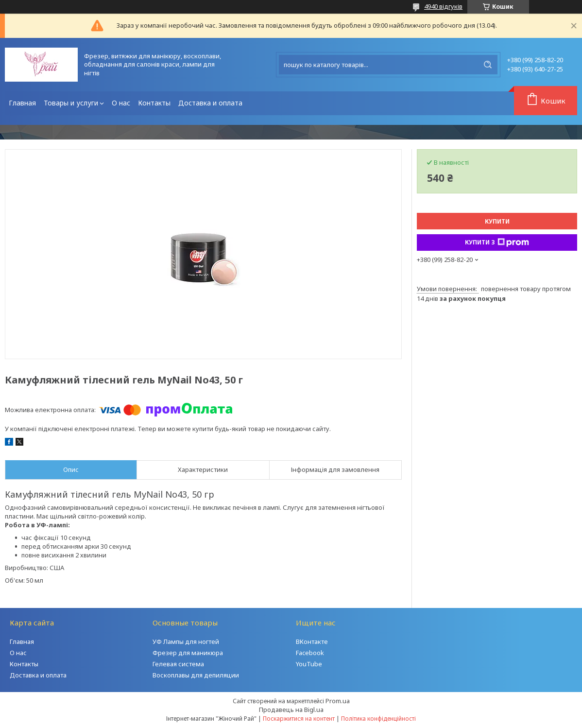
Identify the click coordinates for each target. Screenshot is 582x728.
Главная (22, 103)
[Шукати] (488, 65)
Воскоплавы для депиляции (196, 675)
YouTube (309, 664)
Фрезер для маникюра (188, 653)
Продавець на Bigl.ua (291, 710)
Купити (497, 221)
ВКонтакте (312, 641)
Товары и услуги (71, 103)
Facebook (310, 653)
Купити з (497, 243)
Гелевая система (178, 664)
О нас (121, 103)
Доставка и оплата (210, 103)
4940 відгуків (443, 6)
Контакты (154, 103)
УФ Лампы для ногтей (186, 641)
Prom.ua (338, 701)
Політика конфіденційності (378, 719)
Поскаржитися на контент (299, 719)
